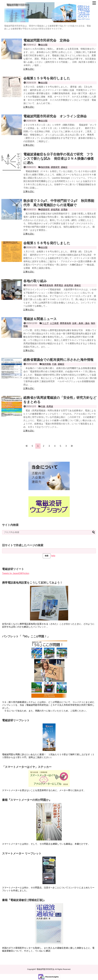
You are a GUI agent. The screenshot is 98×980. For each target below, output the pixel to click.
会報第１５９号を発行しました (47, 78)
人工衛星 (54, 323)
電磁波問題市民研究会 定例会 (46, 40)
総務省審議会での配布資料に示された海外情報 (58, 360)
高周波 (50, 406)
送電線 (64, 209)
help (53, 556)
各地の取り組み (35, 281)
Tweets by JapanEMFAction (16, 573)
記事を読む (29, 69)
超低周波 (55, 209)
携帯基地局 (48, 285)
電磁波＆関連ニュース (40, 319)
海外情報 (45, 167)
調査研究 (55, 167)
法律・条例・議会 (81, 323)
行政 (54, 364)
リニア (45, 323)
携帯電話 (59, 285)
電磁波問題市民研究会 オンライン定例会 (55, 116)
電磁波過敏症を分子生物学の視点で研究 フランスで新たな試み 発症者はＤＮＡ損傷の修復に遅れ (59, 159)
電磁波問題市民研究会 (45, 969)
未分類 (44, 45)
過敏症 (64, 167)
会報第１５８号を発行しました (47, 243)
